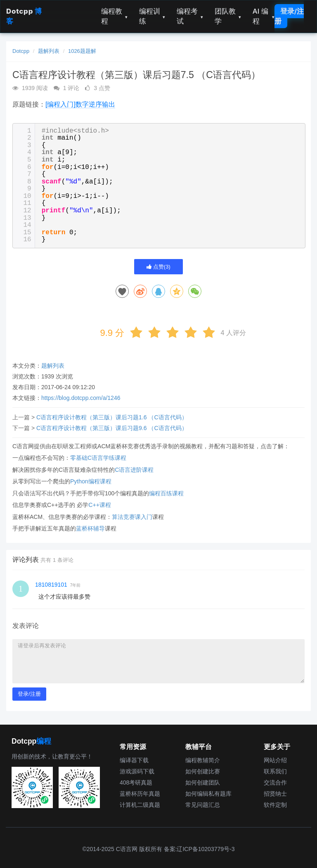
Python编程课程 (91, 481)
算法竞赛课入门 (132, 517)
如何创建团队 (203, 782)
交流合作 (275, 782)
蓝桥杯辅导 (90, 528)
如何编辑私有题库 (208, 794)
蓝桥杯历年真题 (140, 794)
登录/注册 (289, 16)
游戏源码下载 (137, 771)
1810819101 (51, 585)
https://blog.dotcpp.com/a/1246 (81, 398)
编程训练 (152, 16)
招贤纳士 (275, 794)
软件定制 (275, 805)
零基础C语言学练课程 (98, 458)
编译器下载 (134, 760)
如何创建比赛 (203, 771)
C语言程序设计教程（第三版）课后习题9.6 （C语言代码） (112, 428)
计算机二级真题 (140, 805)
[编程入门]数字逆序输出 (80, 104)
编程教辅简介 (203, 760)
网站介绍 (275, 760)
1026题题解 (82, 51)
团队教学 (228, 16)
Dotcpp (21, 51)
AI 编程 (264, 16)
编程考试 (190, 16)
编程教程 (114, 16)
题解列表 (49, 51)
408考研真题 (136, 782)
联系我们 (275, 771)
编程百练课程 (166, 493)
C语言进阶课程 (134, 470)
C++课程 (99, 505)
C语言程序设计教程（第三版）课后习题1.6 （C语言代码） (112, 417)
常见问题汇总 (203, 805)
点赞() (158, 267)
